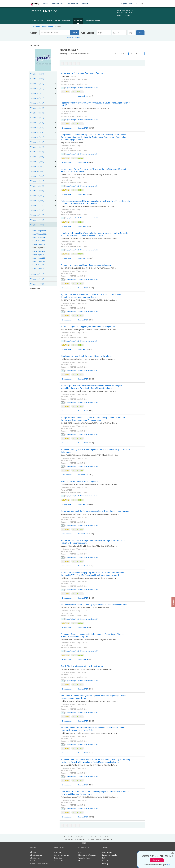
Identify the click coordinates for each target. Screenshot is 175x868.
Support (86, 4)
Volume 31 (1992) (37, 284)
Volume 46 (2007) (37, 166)
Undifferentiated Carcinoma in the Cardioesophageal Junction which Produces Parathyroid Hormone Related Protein (95, 793)
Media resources (84, 861)
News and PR (73, 4)
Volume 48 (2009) (37, 157)
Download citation (121, 54)
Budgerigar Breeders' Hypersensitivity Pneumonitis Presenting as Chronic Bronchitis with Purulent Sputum (92, 635)
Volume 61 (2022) (37, 93)
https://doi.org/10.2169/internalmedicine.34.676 (82, 651)
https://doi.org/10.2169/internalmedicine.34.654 (82, 466)
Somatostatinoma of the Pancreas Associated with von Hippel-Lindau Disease (95, 511)
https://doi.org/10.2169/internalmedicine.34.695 (82, 808)
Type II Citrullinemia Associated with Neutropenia (82, 666)
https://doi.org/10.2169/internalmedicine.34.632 (82, 279)
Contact (105, 861)
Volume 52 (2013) (37, 137)
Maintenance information (87, 855)
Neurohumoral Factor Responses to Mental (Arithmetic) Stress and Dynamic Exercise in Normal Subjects (94, 170)
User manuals (107, 852)
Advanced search (73, 37)
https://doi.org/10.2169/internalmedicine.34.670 (82, 589)
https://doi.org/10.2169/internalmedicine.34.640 (82, 341)
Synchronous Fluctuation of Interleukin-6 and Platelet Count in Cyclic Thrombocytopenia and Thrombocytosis (91, 296)
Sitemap (105, 864)
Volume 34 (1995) (37, 225)
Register (157, 860)
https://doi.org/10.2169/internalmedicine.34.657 (82, 496)
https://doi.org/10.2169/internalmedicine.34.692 (82, 776)
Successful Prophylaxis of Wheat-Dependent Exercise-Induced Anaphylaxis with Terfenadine (95, 451)
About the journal (93, 21)
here (168, 865)
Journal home (37, 21)
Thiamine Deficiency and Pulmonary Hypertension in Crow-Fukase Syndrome (94, 605)
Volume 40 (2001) (37, 196)
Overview (58, 852)
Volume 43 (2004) (37, 181)
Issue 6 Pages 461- (39, 251)
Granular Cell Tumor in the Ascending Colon (79, 481)
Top (84, 843)
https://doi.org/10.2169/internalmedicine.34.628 (82, 250)
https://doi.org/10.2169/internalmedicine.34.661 (82, 525)
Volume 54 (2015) (37, 127)
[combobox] (104, 33)
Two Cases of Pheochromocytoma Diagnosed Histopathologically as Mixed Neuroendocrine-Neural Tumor (93, 697)
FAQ (104, 858)
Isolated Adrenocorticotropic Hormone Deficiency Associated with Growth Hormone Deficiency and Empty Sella (93, 729)
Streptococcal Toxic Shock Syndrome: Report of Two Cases (87, 356)
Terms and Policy (60, 861)
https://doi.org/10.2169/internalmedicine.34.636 (82, 311)
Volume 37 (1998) (37, 210)
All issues (78, 21)
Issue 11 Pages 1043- (40, 234)
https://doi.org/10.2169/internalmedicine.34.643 (82, 370)
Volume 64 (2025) (37, 79)
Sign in (124, 4)
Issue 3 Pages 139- (39, 261)
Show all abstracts (137, 54)
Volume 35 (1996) (37, 220)
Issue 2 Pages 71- (38, 265)
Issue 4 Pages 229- (39, 258)
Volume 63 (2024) (37, 84)
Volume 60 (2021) (37, 98)
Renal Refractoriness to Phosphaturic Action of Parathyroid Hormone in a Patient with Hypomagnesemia (93, 542)
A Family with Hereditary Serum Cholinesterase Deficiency (86, 265)
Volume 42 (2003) (37, 186)
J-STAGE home (35, 27)
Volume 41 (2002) (37, 191)
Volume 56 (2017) (37, 118)
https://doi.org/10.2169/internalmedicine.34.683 (82, 712)
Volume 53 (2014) (37, 132)
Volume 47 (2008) (37, 162)
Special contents (84, 858)
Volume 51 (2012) (37, 142)
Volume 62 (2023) (37, 88)
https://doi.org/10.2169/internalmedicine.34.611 (82, 154)
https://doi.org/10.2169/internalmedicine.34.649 (82, 434)
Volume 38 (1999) (37, 205)
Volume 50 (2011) (37, 147)
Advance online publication (59, 21)
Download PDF (83, 96)
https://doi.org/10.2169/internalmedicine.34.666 (82, 557)
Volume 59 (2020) (37, 103)
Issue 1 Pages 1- (38, 268)
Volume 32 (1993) (37, 279)
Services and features (62, 855)
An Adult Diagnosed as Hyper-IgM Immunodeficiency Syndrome (88, 327)
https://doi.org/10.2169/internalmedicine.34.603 (82, 88)
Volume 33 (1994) (37, 274)
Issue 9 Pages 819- (39, 241)
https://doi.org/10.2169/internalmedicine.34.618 (82, 186)
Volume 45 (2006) (37, 171)
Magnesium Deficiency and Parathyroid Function (82, 73)
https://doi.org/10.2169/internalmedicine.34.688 (82, 744)
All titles (33, 852)
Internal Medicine (47, 27)
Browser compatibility (110, 855)
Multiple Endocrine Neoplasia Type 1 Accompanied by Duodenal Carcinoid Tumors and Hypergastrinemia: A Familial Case (93, 419)
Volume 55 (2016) (37, 123)
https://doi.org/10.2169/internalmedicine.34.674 (82, 619)
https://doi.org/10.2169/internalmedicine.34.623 (82, 218)
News (80, 852)
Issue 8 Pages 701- (39, 244)
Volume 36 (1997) (37, 215)
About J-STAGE (59, 4)
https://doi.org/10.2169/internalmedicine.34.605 (82, 120)
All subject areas (36, 855)
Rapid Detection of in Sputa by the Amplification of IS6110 (96, 104)
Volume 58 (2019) (37, 108)
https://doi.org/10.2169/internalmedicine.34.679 (82, 680)
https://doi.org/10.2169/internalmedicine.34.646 (82, 402)
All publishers (35, 858)
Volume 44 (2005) (37, 176)
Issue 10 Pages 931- (39, 237)
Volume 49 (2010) (37, 152)
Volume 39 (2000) (37, 200)
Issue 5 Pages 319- (39, 255)
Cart (131, 4)
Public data (58, 858)
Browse (46, 4)
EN (137, 4)
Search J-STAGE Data (39, 864)
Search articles (36, 861)
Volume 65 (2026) (37, 74)
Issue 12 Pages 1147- (40, 231)
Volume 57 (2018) (37, 113)
